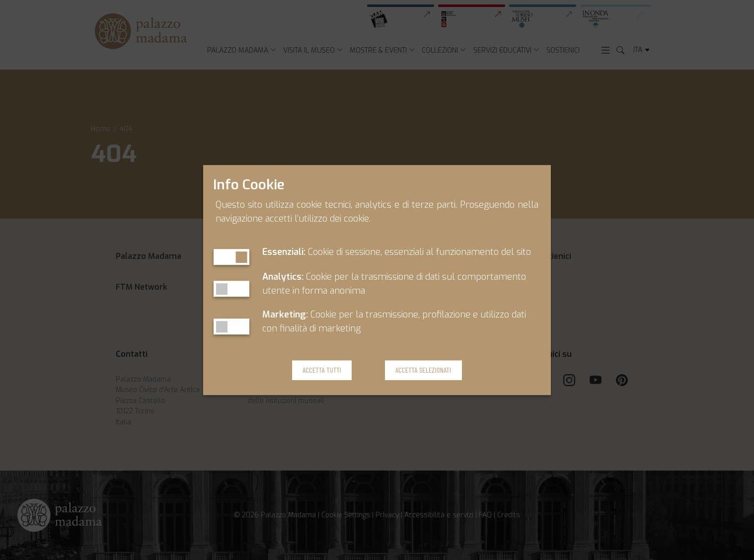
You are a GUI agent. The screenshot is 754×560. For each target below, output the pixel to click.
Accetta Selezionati (423, 370)
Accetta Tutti (322, 370)
